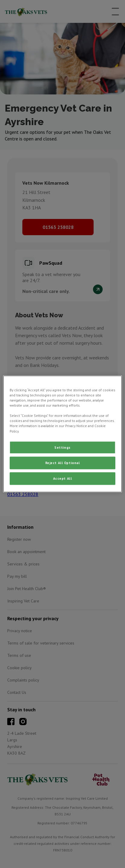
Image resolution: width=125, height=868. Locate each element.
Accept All (63, 479)
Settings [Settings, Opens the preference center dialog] (62, 447)
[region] (62, 434)
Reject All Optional (63, 463)
